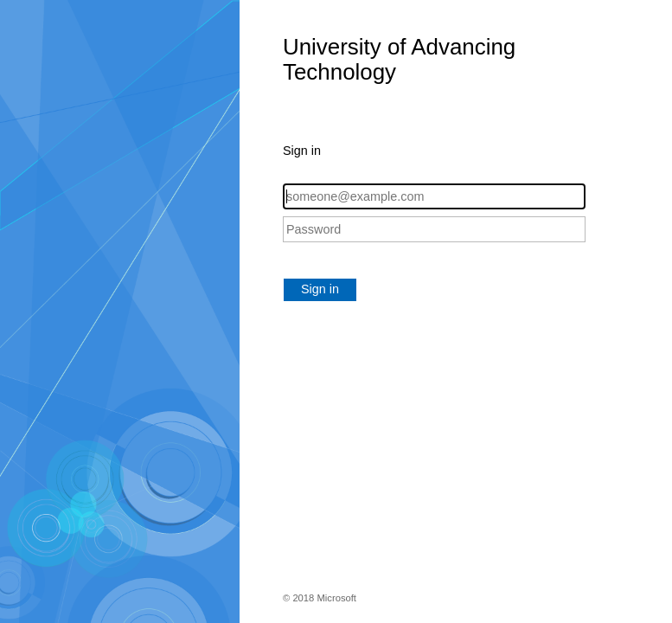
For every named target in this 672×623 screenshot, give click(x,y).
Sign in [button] (320, 289)
